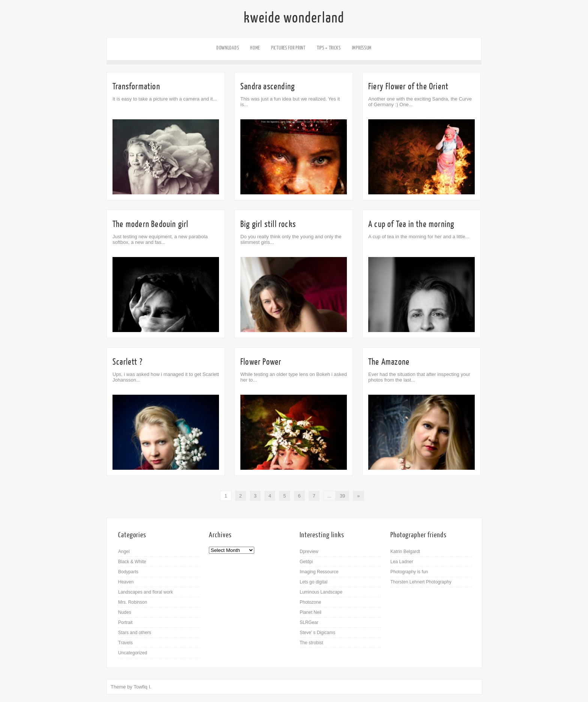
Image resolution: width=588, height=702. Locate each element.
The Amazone (389, 362)
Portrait (125, 622)
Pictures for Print (288, 48)
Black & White (132, 562)
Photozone (310, 602)
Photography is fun (409, 572)
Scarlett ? (127, 362)
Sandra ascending (268, 86)
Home (255, 48)
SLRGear (309, 622)
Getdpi (306, 562)
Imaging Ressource (319, 572)
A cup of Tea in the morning (411, 224)
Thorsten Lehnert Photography (421, 582)
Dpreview (309, 552)
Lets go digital (313, 582)
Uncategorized (133, 653)
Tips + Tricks (329, 48)
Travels (125, 643)
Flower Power (261, 362)
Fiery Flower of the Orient (408, 86)
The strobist (311, 643)
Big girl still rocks (268, 224)
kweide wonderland (294, 18)
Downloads (228, 48)
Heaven (126, 582)
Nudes (125, 612)
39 (342, 496)
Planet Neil (310, 612)
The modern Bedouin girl (151, 224)
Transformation (136, 86)
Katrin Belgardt (405, 552)
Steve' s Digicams (317, 633)
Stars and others (135, 633)
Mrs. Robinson (133, 602)
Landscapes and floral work (145, 592)
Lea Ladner (402, 562)
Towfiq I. (142, 687)
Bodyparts (128, 572)
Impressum (362, 48)
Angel (124, 552)
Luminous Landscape (321, 592)
